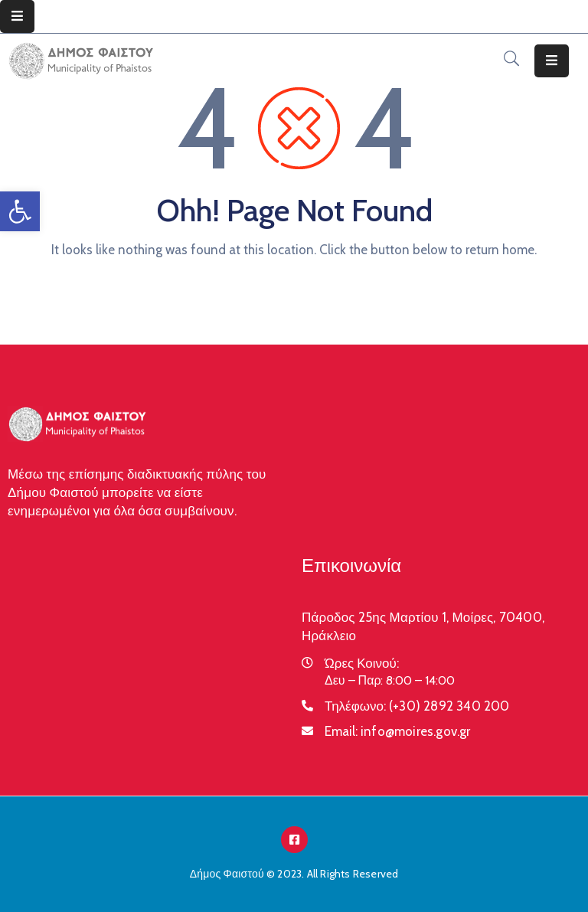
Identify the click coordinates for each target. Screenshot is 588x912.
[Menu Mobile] (17, 16)
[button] (20, 211)
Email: (398, 731)
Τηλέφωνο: (417, 706)
